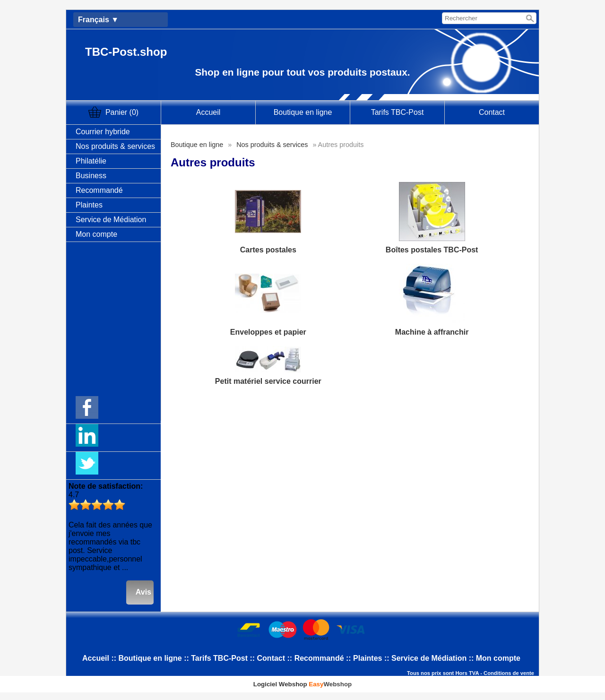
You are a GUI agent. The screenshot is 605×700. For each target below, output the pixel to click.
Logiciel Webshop (302, 684)
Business (91, 176)
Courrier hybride (103, 132)
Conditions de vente (509, 673)
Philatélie (91, 161)
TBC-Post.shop (126, 52)
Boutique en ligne (303, 112)
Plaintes (89, 205)
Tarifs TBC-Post (398, 112)
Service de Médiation (111, 220)
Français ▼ (98, 20)
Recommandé (99, 190)
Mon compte (96, 234)
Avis (143, 592)
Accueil (208, 112)
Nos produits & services (115, 146)
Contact (492, 112)
